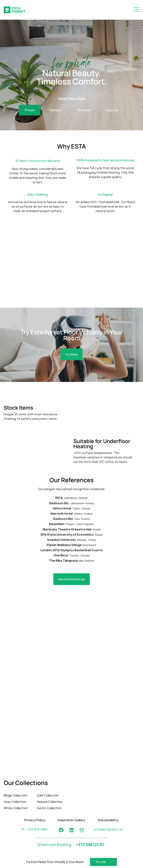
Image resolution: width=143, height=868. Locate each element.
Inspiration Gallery (71, 820)
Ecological (105, 194)
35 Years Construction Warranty (38, 161)
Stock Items (18, 408)
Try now (101, 862)
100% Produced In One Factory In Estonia (105, 160)
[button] (71, 354)
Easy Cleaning (38, 194)
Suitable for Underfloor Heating (102, 444)
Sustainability (108, 820)
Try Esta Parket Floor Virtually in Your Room (71, 335)
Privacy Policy (35, 820)
